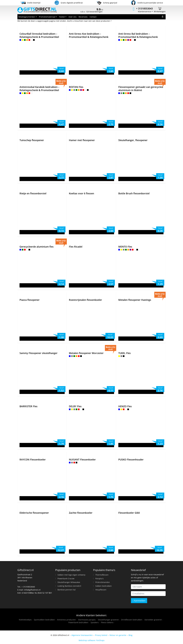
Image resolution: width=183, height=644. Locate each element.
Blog (130, 635)
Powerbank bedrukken (78, 622)
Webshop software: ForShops (92, 640)
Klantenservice (145, 11)
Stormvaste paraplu (87, 620)
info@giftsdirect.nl (32, 590)
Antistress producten (66, 620)
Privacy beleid (101, 635)
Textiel (62, 17)
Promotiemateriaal (47, 17)
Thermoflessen (102, 575)
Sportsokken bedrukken (44, 620)
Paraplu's (99, 578)
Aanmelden (139, 601)
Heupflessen (101, 590)
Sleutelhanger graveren (108, 620)
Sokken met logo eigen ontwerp (71, 575)
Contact (93, 17)
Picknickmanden (103, 582)
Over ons (73, 17)
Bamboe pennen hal (67, 590)
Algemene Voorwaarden (82, 635)
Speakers (95, 622)
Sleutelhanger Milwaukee (69, 582)
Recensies (83, 17)
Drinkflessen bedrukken (132, 620)
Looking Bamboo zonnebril (69, 586)
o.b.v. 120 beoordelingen (92, 11)
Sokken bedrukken (104, 586)
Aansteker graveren (153, 620)
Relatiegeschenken (27, 17)
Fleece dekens (107, 622)
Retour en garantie (118, 635)
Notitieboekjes (25, 620)
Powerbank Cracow (66, 578)
